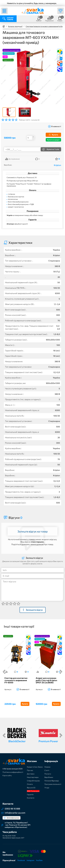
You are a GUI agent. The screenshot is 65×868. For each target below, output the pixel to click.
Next (61, 672)
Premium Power (48, 741)
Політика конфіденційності (13, 772)
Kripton (57, 165)
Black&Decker (17, 741)
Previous (4, 672)
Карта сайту (7, 775)
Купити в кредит (53, 140)
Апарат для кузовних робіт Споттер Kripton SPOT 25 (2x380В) (46, 680)
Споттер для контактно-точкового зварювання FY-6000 (16, 680)
